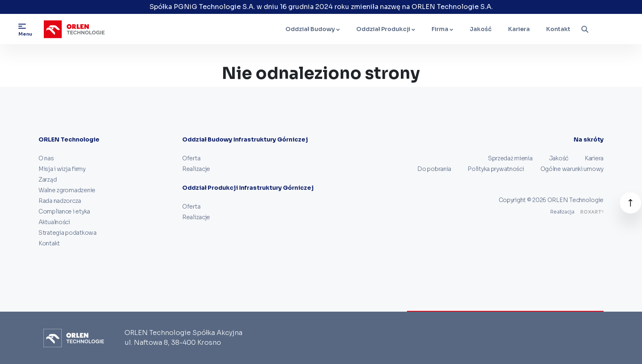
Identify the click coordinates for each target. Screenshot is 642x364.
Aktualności (54, 222)
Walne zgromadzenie (67, 190)
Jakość (481, 29)
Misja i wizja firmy (62, 169)
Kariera (519, 29)
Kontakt (558, 29)
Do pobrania (434, 169)
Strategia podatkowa (68, 233)
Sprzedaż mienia (510, 158)
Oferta (191, 158)
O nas (46, 158)
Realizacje (196, 169)
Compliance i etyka (64, 211)
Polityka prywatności (496, 169)
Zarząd (47, 180)
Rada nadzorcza (60, 201)
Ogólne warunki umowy (572, 169)
